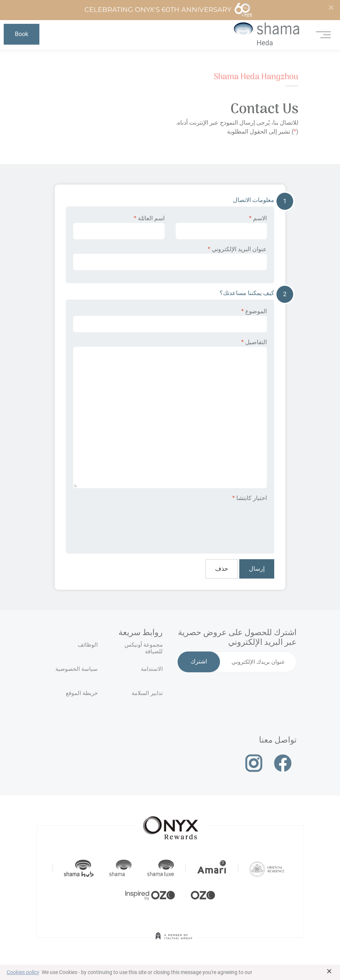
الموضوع (170, 320)
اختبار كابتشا (250, 498)
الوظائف (88, 645)
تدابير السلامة (147, 693)
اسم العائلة (119, 227)
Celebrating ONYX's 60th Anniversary (169, 10)
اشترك (199, 662)
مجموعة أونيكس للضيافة (144, 648)
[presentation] (210, 523)
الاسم (221, 227)
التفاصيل (170, 413)
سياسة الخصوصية (77, 669)
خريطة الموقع (82, 693)
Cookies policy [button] (23, 972)
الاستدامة (152, 669)
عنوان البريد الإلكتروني (170, 258)
